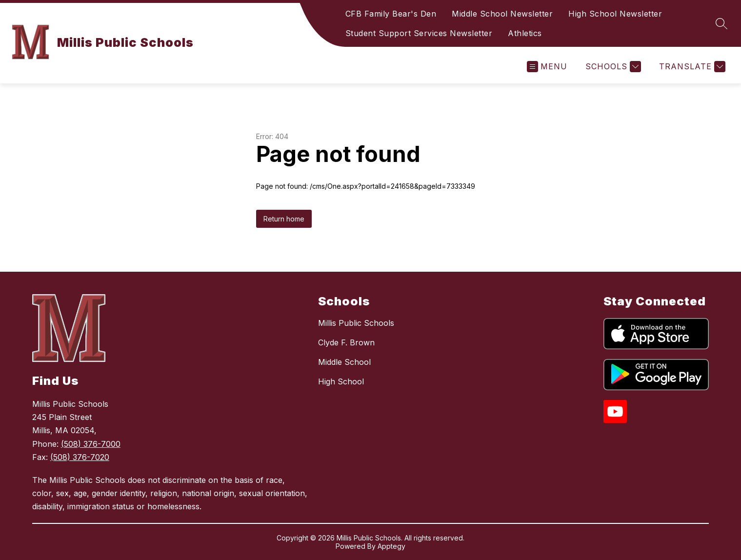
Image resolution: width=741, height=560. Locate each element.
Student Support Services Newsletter (419, 33)
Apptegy (391, 546)
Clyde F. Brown (346, 342)
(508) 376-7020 (80, 457)
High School (341, 381)
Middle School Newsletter (502, 14)
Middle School (344, 362)
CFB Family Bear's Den (391, 14)
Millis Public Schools (356, 323)
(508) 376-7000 (91, 444)
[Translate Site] (691, 67)
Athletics (525, 33)
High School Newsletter (615, 14)
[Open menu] (547, 67)
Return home (284, 219)
